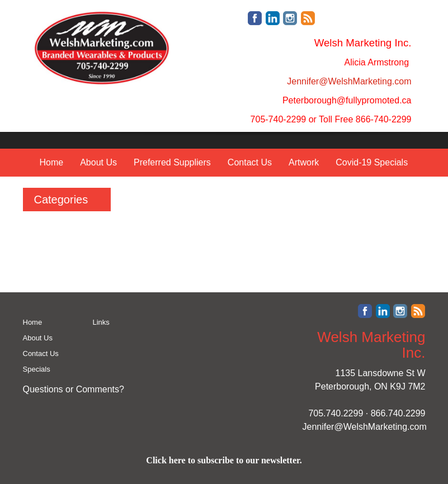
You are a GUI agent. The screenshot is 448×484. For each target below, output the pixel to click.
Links (101, 322)
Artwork (304, 162)
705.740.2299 (336, 413)
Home (52, 162)
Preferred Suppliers (172, 162)
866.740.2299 (398, 413)
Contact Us (250, 162)
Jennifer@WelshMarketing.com (365, 427)
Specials (37, 369)
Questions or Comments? (74, 389)
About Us (98, 162)
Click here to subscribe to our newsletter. (224, 460)
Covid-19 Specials (372, 162)
